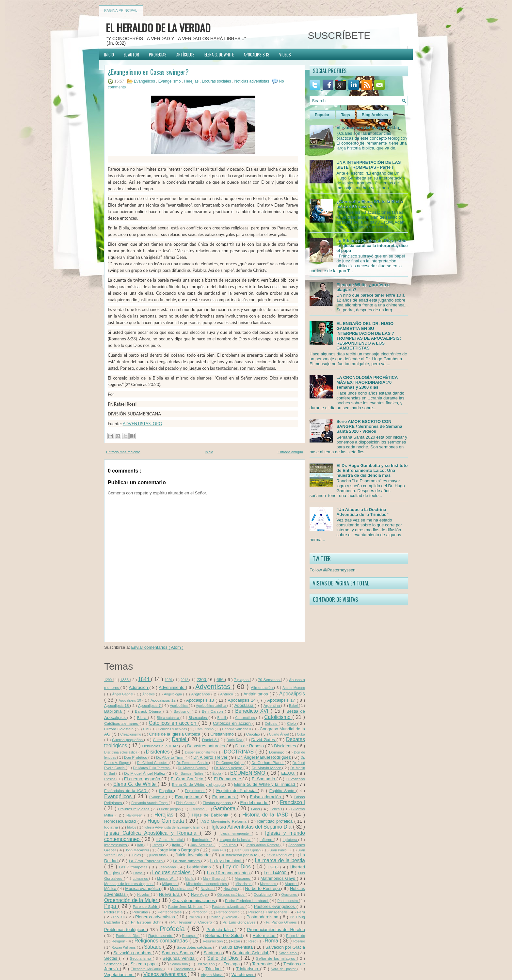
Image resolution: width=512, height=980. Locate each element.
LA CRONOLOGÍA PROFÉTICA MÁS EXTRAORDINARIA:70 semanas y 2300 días (367, 382)
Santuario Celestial (251, 953)
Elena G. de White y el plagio (199, 784)
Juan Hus (219, 850)
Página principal (121, 10)
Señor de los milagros (276, 958)
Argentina (272, 705)
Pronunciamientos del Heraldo (276, 930)
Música (111, 888)
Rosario (299, 941)
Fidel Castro (186, 803)
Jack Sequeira (202, 845)
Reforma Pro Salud (224, 935)
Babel (294, 706)
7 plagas (242, 680)
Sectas (112, 958)
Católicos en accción (173, 723)
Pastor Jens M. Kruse (186, 907)
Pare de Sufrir (146, 906)
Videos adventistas (165, 974)
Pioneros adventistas (156, 917)
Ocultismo (263, 894)
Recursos (190, 936)
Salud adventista (238, 947)
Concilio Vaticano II (237, 729)
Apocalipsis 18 (117, 705)
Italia (177, 845)
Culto (158, 740)
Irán (141, 845)
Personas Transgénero (268, 912)
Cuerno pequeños (128, 740)
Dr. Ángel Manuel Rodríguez (265, 757)
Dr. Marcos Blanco (192, 768)
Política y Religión (224, 917)
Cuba (301, 734)
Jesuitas (229, 845)
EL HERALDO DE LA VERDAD (158, 28)
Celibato (272, 724)
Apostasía (245, 705)
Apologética (179, 706)
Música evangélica (143, 888)
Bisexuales (198, 717)
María (190, 879)
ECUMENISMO (249, 773)
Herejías (192, 81)
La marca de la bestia (280, 860)
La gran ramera (187, 861)
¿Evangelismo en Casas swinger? (148, 72)
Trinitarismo (248, 969)
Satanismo (288, 953)
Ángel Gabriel (123, 694)
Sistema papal (145, 964)
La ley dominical (226, 861)
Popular (322, 115)
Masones (243, 878)
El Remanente (228, 779)
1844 (144, 679)
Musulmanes (182, 888)
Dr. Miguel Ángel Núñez (145, 773)
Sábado (153, 947)
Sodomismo (180, 964)
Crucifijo (254, 734)
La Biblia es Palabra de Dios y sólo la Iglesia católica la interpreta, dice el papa (372, 246)
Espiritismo (195, 791)
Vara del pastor (284, 969)
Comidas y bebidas (173, 729)
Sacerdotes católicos (195, 947)
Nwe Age (200, 894)
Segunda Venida (179, 958)
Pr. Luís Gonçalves (240, 922)
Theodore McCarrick (148, 969)
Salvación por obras (133, 953)
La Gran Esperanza (147, 861)
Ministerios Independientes (207, 884)
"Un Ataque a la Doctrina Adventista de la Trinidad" (362, 512)
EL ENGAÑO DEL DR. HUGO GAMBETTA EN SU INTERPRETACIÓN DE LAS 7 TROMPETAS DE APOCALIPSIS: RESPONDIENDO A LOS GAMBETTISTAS (369, 336)
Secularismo (141, 958)
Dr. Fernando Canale (193, 763)
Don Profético (136, 757)
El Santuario (264, 779)
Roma (272, 941)
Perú (301, 912)
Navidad (208, 888)
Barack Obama (149, 711)
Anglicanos (201, 694)
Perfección (200, 912)
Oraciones (290, 895)
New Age (231, 889)
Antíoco (227, 694)
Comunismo (205, 729)
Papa (111, 906)
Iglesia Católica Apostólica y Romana (152, 833)
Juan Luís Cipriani (248, 850)
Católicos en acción (233, 723)
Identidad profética (276, 821)
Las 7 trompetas (134, 867)
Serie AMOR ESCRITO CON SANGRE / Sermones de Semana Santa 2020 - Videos (369, 426)
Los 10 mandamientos (229, 873)
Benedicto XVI (253, 711)
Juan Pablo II (280, 850)
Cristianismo (223, 734)
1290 (108, 680)
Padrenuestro (288, 901)
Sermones (113, 964)
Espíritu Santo (283, 791)
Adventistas (214, 686)
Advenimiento (172, 687)
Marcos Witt (167, 879)
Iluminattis (201, 840)
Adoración (139, 687)
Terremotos (263, 964)
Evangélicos (145, 81)
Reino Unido (296, 936)
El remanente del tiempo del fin (368, 127)
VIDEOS (285, 54)
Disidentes (159, 752)
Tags (346, 115)
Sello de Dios (224, 958)
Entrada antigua (290, 452)
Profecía (173, 929)
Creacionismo (131, 734)
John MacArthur (138, 850)
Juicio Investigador (194, 855)
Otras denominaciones (194, 901)
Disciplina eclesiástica (121, 752)
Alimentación (262, 687)
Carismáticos (246, 718)
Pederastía (114, 912)
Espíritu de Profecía (237, 791)
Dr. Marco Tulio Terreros (152, 768)
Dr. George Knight (230, 763)
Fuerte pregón (170, 809)
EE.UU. (289, 773)
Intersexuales (116, 845)
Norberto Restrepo (263, 888)
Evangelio (158, 797)
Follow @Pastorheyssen (332, 570)
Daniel (180, 739)
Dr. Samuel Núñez (190, 774)
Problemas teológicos (126, 930)
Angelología (174, 694)
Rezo (253, 941)
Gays (256, 809)
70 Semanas (269, 680)
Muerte (291, 884)
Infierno (267, 840)
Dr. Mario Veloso (229, 768)
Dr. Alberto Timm (171, 757)
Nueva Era (170, 894)
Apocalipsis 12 (164, 700)
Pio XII (120, 917)
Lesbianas (168, 867)
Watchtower (243, 975)
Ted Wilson (206, 964)
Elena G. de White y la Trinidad (265, 784)
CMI (147, 729)
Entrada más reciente (123, 452)
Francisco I (292, 802)
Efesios (110, 779)
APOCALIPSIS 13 (256, 54)
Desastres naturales (207, 746)
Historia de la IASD (267, 815)
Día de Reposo (250, 746)
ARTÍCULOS (185, 54)
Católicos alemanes (122, 723)
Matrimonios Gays (279, 878)
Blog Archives (375, 115)
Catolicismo (278, 717)
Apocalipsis (292, 694)
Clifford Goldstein (120, 729)
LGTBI (274, 867)
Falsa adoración (267, 797)
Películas (141, 912)
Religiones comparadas (162, 941)
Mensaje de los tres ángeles (129, 884)
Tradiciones (184, 969)
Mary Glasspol (215, 879)
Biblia (143, 717)
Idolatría (112, 827)
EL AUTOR (131, 54)
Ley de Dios (238, 867)
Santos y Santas (178, 953)
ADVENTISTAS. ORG (142, 424)
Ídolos (132, 827)
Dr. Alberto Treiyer (211, 757)
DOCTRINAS (240, 752)
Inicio (209, 452)
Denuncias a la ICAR (160, 746)
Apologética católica (212, 706)
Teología (232, 964)
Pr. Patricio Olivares (282, 922)
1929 (169, 680)
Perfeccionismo (228, 912)
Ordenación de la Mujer (131, 900)
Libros (139, 873)
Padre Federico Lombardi (247, 901)
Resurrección (213, 941)
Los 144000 (276, 873)
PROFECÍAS (158, 54)
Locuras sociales (217, 81)
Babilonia (114, 711)
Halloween (135, 815)
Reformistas (265, 935)
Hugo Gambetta (167, 821)
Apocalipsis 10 (131, 700)
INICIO (109, 54)
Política (195, 917)
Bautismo (183, 711)
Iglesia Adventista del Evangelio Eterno (174, 827)
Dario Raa (235, 740)
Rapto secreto (161, 935)
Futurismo (198, 809)
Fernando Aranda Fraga (150, 803)
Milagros (170, 884)
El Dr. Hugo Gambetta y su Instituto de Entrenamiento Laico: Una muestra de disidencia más (372, 470)
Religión (119, 941)
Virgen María (212, 975)
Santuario (213, 953)
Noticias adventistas (252, 81)
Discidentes (286, 746)
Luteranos (141, 879)
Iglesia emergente (236, 834)
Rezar (236, 941)
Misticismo (244, 884)
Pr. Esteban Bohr (147, 922)
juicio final (158, 855)
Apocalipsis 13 (201, 700)
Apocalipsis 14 (243, 700)
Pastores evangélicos (275, 906)
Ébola (217, 774)
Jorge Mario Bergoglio (179, 850)
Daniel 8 (210, 740)
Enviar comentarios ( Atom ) (157, 647)
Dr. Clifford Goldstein (153, 763)
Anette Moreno (294, 688)
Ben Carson (213, 711)
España (167, 791)
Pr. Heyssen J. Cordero (192, 922)
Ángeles (149, 694)
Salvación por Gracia (285, 947)
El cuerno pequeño (143, 779)
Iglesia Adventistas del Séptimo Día (252, 827)
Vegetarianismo (119, 975)
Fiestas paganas (217, 803)
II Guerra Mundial (170, 840)
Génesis (277, 809)
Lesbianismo (200, 867)
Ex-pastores (224, 797)
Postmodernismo (263, 917)
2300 (202, 680)
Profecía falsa (220, 930)
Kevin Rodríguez (280, 855)
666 (221, 680)
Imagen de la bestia (235, 840)
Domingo (277, 752)
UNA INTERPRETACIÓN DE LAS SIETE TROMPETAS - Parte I (368, 165)
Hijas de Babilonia (211, 815)
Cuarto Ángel (280, 734)
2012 (185, 680)
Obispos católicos (231, 895)
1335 (125, 680)
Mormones (269, 884)
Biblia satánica (168, 718)
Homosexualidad (121, 821)
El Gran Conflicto (188, 779)
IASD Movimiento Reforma (224, 821)
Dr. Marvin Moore (267, 768)
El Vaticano (295, 779)
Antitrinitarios (256, 694)
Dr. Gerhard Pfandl (268, 762)
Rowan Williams (124, 948)
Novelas (144, 895)
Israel (158, 845)
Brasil (222, 718)
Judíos (136, 855)
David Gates (264, 740)
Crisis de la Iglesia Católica (175, 734)
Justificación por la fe (240, 855)
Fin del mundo (254, 803)
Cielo (292, 723)
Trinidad (214, 969)
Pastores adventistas (229, 907)
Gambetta (225, 809)
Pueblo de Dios (128, 936)
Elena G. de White (136, 784)
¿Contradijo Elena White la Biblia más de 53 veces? (370, 204)
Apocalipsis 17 (282, 700)
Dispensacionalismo (201, 752)
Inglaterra (290, 840)
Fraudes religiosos (135, 809)
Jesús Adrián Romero (263, 845)
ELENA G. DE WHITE (219, 54)
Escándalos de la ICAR (126, 791)
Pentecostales (170, 912)
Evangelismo (170, 81)
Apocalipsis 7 (150, 705)
